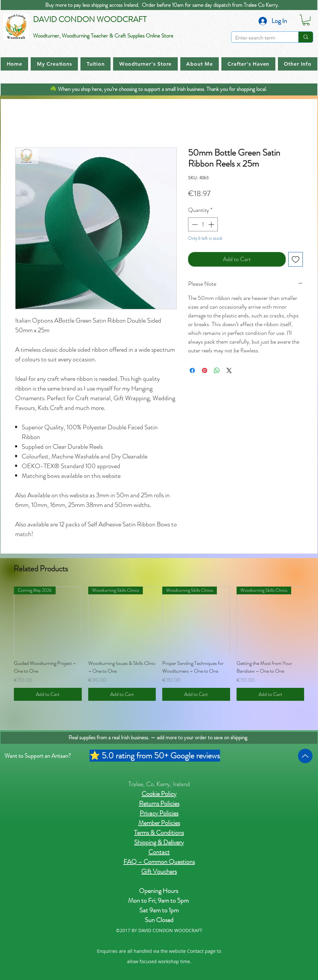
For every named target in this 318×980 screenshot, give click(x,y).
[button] (306, 20)
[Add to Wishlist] (296, 259)
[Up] (305, 756)
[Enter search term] (260, 38)
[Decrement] (194, 224)
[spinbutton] (203, 224)
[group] (159, 644)
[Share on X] (229, 370)
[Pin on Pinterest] (205, 370)
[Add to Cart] (48, 694)
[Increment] (212, 224)
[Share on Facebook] (192, 370)
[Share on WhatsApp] (217, 370)
